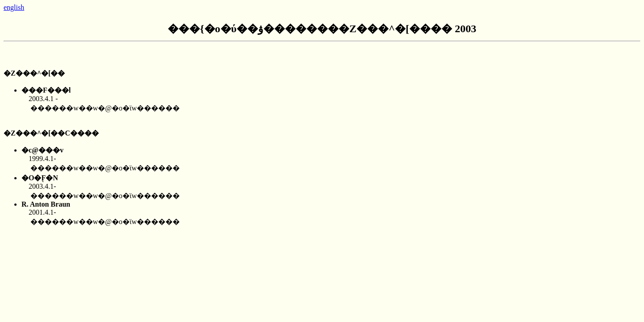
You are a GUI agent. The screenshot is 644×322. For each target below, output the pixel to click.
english (14, 7)
